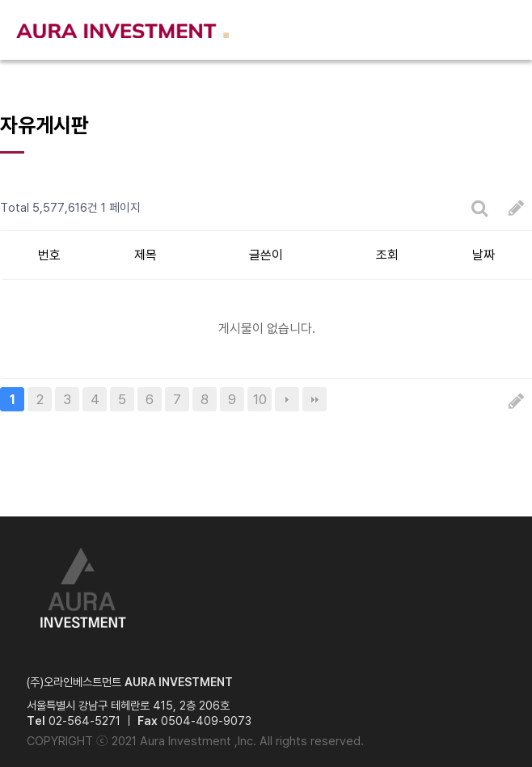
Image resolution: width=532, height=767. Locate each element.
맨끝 (315, 399)
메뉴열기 (502, 30)
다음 (287, 399)
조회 (387, 255)
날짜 (483, 255)
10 (260, 399)
